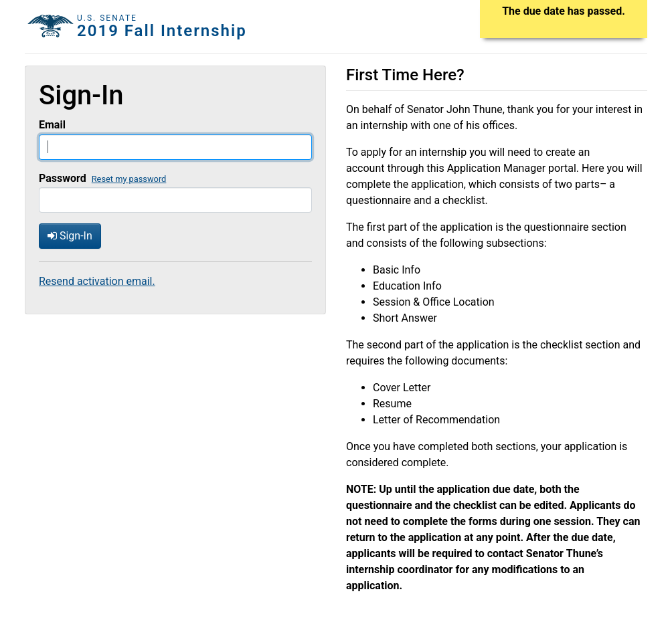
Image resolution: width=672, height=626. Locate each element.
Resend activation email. (97, 281)
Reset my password (129, 179)
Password (63, 178)
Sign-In (70, 236)
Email (52, 125)
